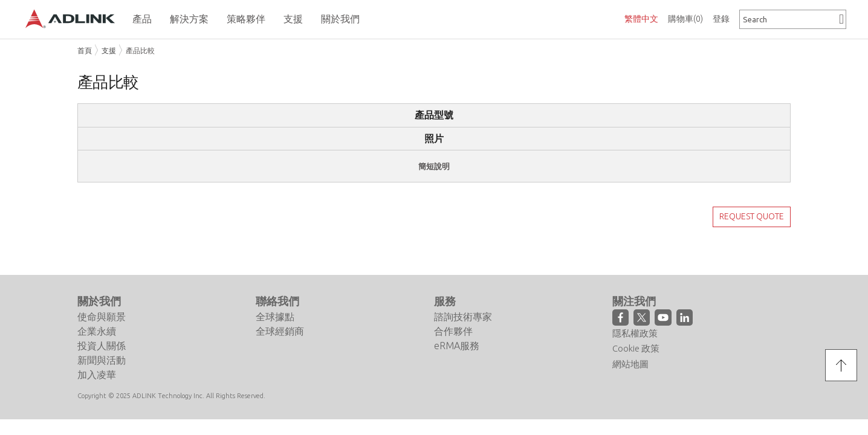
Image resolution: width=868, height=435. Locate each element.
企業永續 (97, 316)
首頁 (85, 50)
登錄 (721, 19)
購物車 (685, 19)
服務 (445, 286)
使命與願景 (102, 301)
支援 (109, 50)
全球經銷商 (280, 316)
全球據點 (275, 301)
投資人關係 (102, 330)
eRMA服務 (457, 330)
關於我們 (99, 286)
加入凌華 (97, 359)
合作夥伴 (453, 316)
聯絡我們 (277, 286)
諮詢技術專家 (463, 301)
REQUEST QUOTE (752, 216)
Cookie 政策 (636, 333)
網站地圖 (630, 349)
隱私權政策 (635, 318)
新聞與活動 (102, 345)
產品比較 (140, 50)
